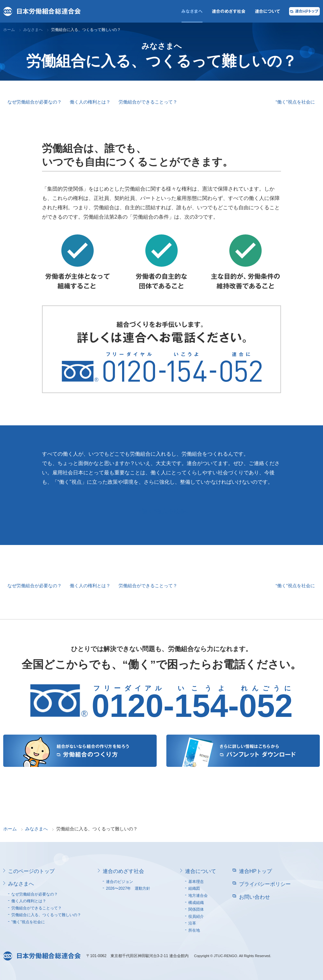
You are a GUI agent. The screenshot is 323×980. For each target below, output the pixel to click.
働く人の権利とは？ (90, 102)
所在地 (194, 930)
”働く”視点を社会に (28, 922)
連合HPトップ (255, 871)
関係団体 (196, 909)
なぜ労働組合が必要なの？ (35, 102)
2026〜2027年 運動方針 (128, 888)
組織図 (194, 888)
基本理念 (196, 882)
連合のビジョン (120, 882)
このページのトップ (31, 871)
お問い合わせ (255, 897)
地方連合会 (198, 896)
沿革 (192, 923)
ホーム (9, 30)
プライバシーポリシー (265, 884)
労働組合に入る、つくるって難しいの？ (226, 102)
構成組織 (196, 903)
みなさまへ (33, 30)
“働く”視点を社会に (295, 102)
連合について (201, 871)
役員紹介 (196, 916)
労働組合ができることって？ (148, 102)
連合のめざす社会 (123, 871)
